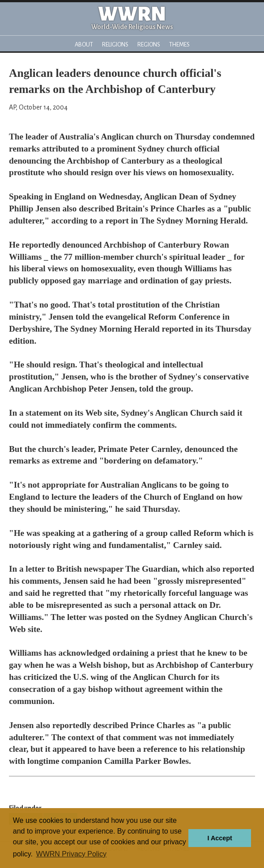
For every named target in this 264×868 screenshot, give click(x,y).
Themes (179, 44)
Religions (115, 44)
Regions (149, 44)
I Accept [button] (219, 838)
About (84, 44)
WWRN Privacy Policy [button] (71, 854)
